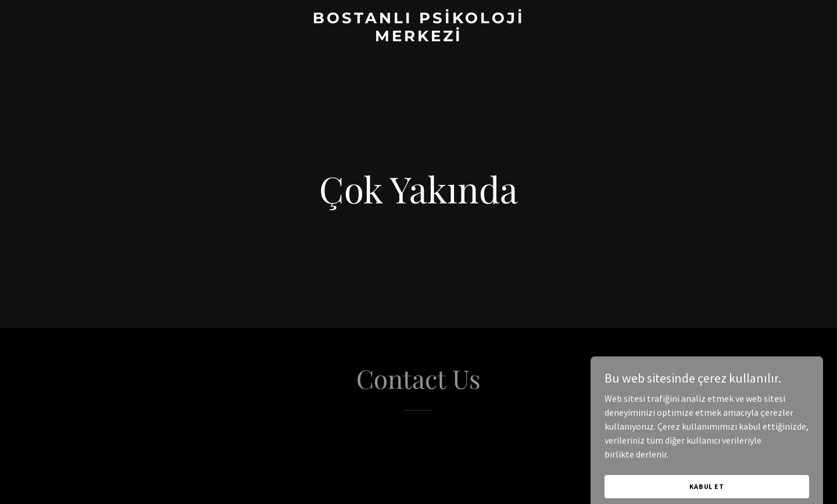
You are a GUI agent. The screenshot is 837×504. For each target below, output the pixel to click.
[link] (419, 38)
